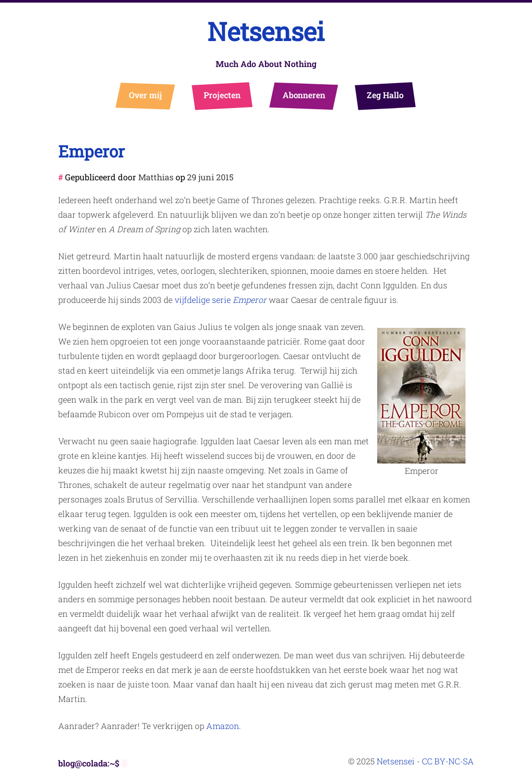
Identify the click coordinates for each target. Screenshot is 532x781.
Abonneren (304, 95)
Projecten (222, 95)
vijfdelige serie (221, 300)
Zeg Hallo (385, 95)
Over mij (146, 95)
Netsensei (266, 31)
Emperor (91, 151)
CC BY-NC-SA (448, 761)
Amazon (223, 726)
